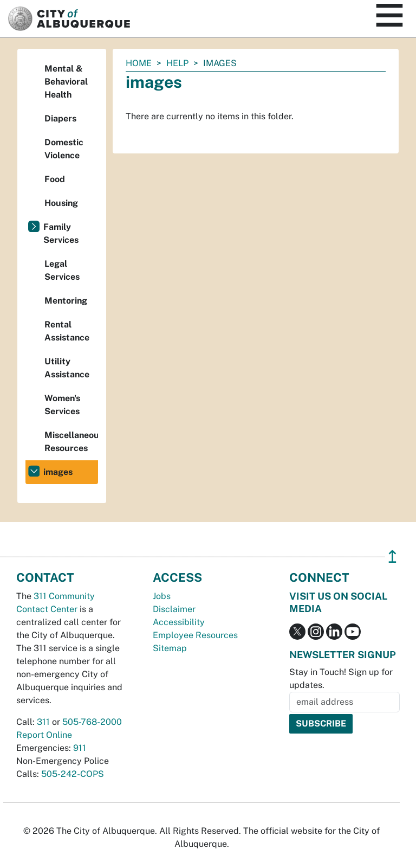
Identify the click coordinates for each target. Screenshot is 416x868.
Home (139, 63)
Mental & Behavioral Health (66, 82)
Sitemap (170, 648)
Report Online (44, 735)
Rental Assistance (67, 331)
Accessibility (179, 622)
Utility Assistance (67, 368)
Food (55, 179)
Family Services (61, 233)
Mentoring (66, 301)
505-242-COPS (73, 774)
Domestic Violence (64, 149)
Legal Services (62, 270)
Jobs (162, 596)
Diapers (60, 118)
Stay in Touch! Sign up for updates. (341, 679)
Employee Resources (195, 635)
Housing (61, 203)
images (58, 472)
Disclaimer (174, 609)
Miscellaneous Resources (71, 442)
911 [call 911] (80, 748)
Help (177, 63)
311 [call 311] (43, 722)
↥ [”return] (392, 557)
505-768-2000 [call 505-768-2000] (92, 722)
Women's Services (62, 405)
